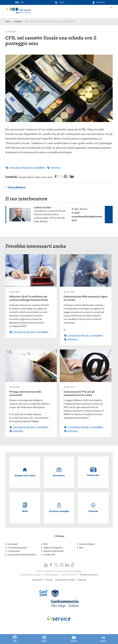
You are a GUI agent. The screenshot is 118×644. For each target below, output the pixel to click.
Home (8, 21)
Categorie (18, 21)
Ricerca (62, 2)
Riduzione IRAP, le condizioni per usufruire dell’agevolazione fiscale (28, 298)
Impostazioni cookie (65, 580)
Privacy (49, 580)
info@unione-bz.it (89, 575)
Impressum (38, 580)
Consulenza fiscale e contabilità (25, 168)
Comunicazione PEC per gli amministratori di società (79, 393)
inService (54, 168)
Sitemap (82, 580)
